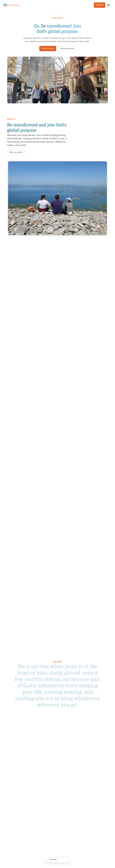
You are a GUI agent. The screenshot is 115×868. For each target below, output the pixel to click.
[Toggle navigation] (108, 5)
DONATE (100, 5)
